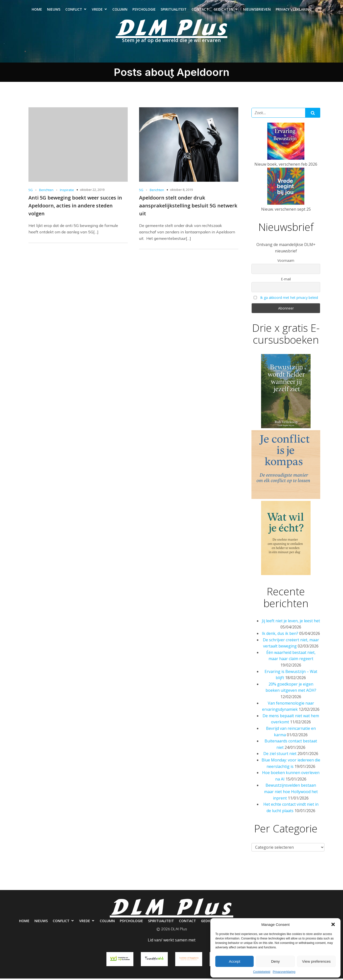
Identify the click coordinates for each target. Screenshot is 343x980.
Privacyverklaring (284, 972)
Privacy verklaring (294, 10)
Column (120, 10)
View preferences (317, 961)
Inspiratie (67, 191)
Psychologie (144, 10)
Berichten (46, 191)
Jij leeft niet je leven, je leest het (291, 622)
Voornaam (286, 262)
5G (31, 191)
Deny (275, 961)
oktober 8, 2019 (181, 191)
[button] (333, 924)
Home (37, 10)
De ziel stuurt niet (280, 755)
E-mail (286, 280)
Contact (200, 10)
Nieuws (54, 10)
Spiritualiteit (174, 10)
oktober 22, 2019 (92, 191)
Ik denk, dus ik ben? (280, 635)
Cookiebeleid (262, 972)
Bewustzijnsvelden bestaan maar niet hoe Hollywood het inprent (291, 793)
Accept (235, 961)
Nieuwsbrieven (257, 10)
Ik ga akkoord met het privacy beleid (289, 299)
